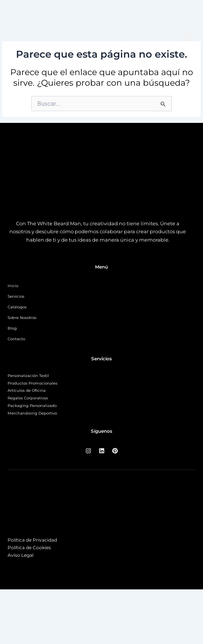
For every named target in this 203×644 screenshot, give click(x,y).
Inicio (13, 286)
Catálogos (17, 307)
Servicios (16, 296)
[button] (188, 37)
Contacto (16, 339)
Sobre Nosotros (22, 318)
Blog (12, 328)
